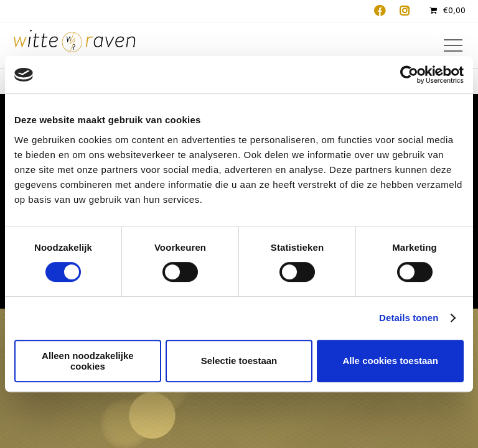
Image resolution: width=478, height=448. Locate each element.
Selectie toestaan (239, 361)
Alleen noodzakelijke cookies (88, 361)
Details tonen (409, 318)
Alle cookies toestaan (390, 361)
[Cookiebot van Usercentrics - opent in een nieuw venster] (409, 75)
